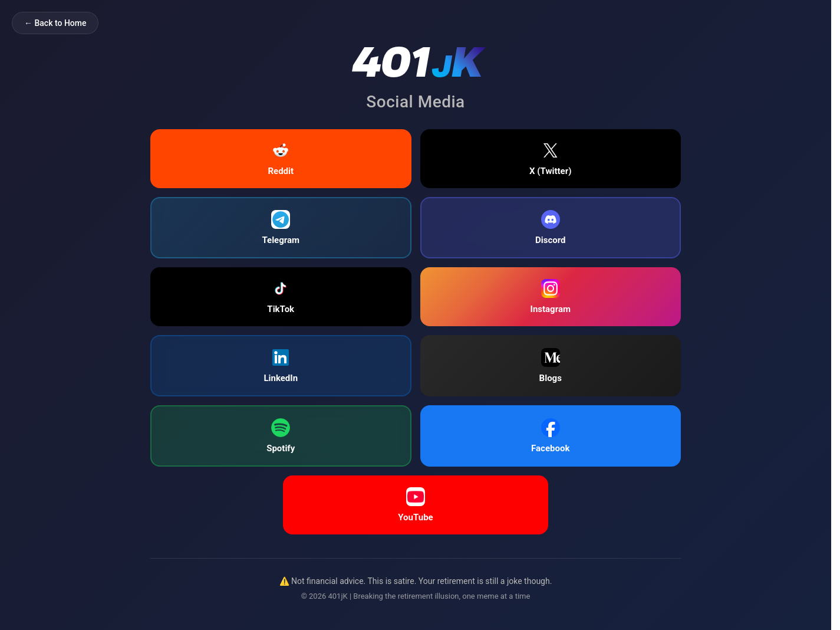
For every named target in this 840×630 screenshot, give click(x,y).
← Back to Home (55, 23)
